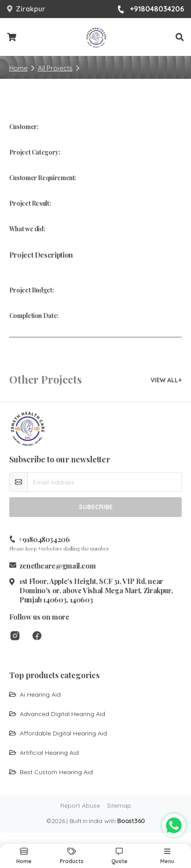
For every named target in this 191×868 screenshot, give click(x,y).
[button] (180, 37)
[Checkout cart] (12, 37)
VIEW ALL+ (166, 380)
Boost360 (131, 821)
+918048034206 (151, 9)
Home (18, 68)
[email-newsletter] (105, 482)
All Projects (55, 68)
